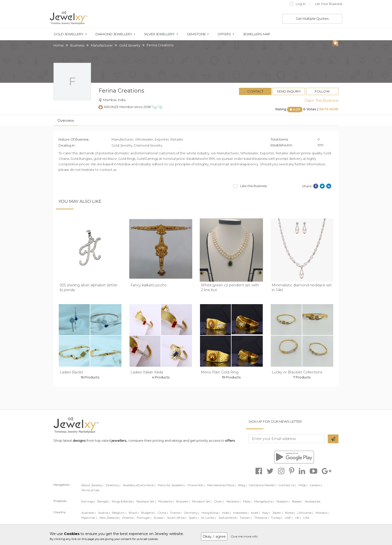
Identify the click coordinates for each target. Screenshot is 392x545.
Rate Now (329, 109)
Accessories (312, 501)
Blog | (242, 485)
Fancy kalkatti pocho (148, 285)
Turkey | (277, 518)
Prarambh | (196, 485)
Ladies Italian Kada (147, 372)
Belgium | (119, 513)
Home (59, 45)
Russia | (159, 518)
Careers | (316, 485)
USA (306, 518)
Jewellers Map (257, 34)
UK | (298, 518)
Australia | (88, 513)
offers (230, 440)
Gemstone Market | (263, 485)
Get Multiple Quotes (312, 19)
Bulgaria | (148, 513)
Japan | (277, 513)
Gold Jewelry (130, 45)
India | (226, 513)
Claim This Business (321, 101)
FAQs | (303, 485)
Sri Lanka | (208, 518)
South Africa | (177, 518)
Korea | (290, 513)
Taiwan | (246, 518)
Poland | (128, 518)
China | (163, 513)
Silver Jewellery (159, 34)
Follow (322, 91)
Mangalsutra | (264, 501)
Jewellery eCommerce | (139, 485)
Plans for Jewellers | (171, 485)
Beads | (297, 501)
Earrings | (88, 501)
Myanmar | (89, 518)
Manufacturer (102, 45)
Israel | (255, 513)
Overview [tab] (66, 121)
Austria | (104, 513)
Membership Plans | (221, 485)
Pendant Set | (202, 501)
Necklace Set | (146, 501)
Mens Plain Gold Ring (220, 372)
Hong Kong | (210, 513)
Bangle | (103, 501)
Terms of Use (90, 490)
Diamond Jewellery (114, 34)
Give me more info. (244, 536)
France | (176, 513)
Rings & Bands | (123, 501)
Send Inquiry (289, 91)
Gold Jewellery (69, 34)
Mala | (247, 501)
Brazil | (134, 513)
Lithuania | (305, 513)
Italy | (266, 513)
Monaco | (322, 513)
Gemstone (196, 34)
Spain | (194, 518)
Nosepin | (283, 501)
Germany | (191, 513)
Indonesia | (241, 513)
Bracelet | (183, 501)
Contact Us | (287, 485)
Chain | (219, 501)
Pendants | (166, 501)
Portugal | (144, 518)
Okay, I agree (214, 536)
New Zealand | (110, 518)
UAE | (289, 518)
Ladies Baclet (71, 372)
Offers (224, 34)
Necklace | (233, 501)
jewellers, (119, 440)
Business (77, 45)
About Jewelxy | (92, 485)
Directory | (113, 485)
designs (79, 440)
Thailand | (261, 518)
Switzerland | (228, 518)
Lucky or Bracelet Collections (297, 372)
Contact (255, 91)
